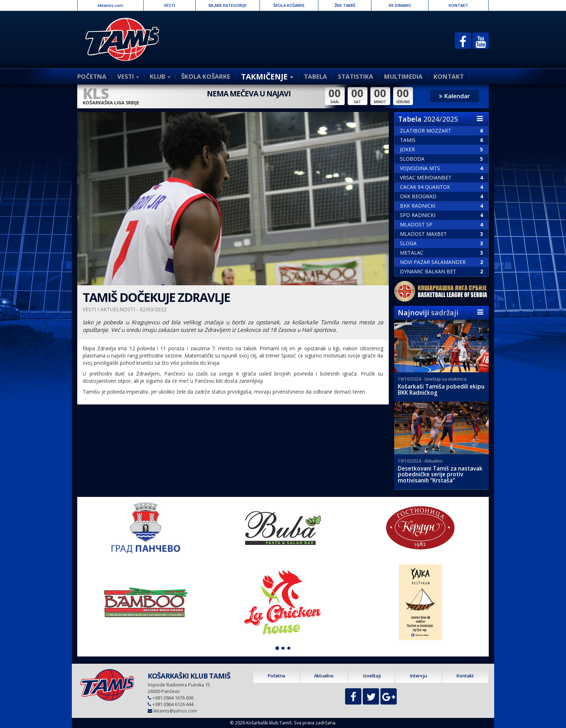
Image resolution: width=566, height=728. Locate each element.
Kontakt (465, 676)
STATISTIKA (356, 76)
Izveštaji (372, 676)
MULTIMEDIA (403, 76)
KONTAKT (458, 5)
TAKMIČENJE (267, 77)
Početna (276, 676)
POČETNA (92, 76)
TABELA (315, 76)
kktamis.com (110, 5)
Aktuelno (324, 676)
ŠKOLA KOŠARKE (289, 5)
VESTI (169, 5)
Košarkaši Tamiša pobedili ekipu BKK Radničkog (441, 390)
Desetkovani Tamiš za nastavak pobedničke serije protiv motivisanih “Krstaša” (440, 475)
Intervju (418, 676)
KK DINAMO (400, 5)
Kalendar (454, 96)
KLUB (160, 76)
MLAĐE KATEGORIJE (228, 5)
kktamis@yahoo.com (175, 711)
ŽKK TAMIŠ (345, 5)
